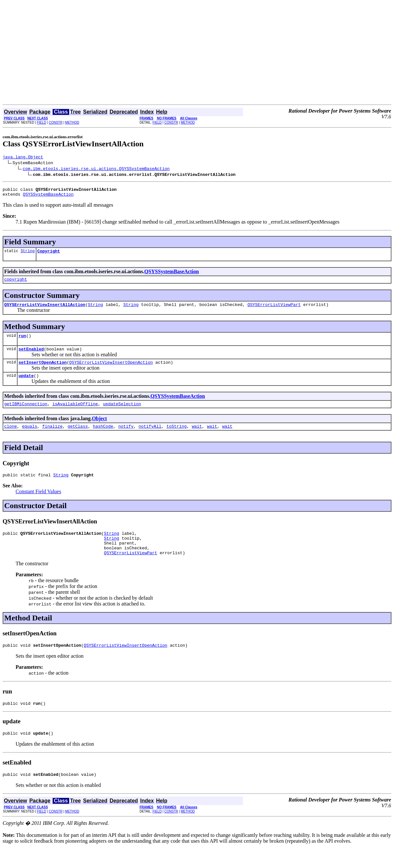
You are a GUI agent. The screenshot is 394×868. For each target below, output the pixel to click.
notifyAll (150, 438)
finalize (52, 438)
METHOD (72, 122)
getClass (78, 438)
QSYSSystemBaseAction (48, 197)
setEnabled (31, 357)
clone (11, 438)
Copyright (49, 255)
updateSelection (122, 414)
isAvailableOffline (75, 414)
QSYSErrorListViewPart (274, 310)
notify (126, 438)
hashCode (103, 438)
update (26, 385)
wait (197, 438)
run (22, 342)
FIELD (42, 122)
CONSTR (56, 122)
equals (30, 438)
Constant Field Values (38, 504)
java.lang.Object (23, 158)
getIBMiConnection (26, 414)
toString (176, 438)
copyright (16, 284)
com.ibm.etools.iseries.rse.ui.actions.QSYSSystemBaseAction (96, 169)
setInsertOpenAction (43, 371)
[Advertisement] (197, 56)
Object (99, 429)
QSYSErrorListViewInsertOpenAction (111, 371)
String (27, 255)
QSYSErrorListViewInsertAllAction (45, 310)
